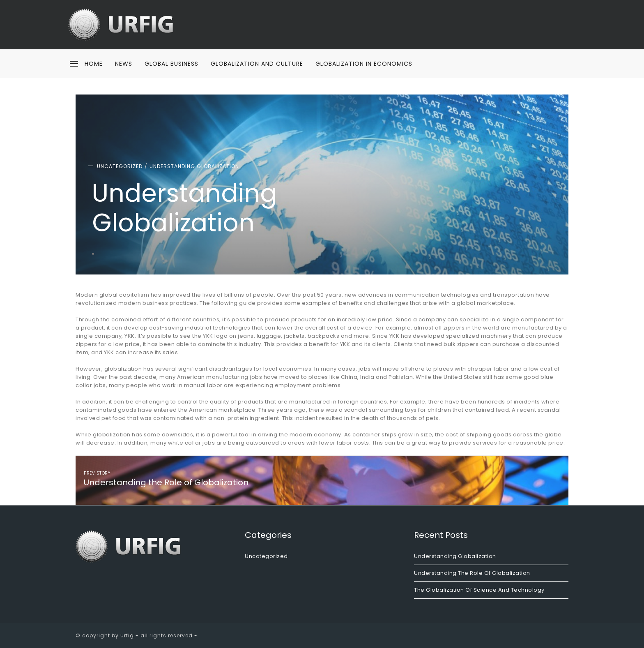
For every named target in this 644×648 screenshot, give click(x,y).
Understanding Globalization (194, 166)
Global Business (171, 64)
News (124, 64)
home (94, 64)
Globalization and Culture (257, 64)
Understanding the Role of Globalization (472, 573)
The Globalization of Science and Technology (479, 590)
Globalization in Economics (364, 64)
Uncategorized (120, 166)
